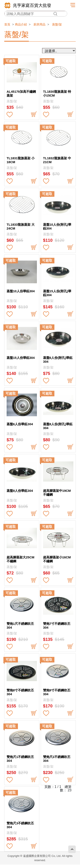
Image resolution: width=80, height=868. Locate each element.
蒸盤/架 (57, 24)
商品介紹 (21, 24)
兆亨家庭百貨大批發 (32, 5)
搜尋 (55, 14)
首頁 (7, 24)
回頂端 (72, 849)
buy (34, 115)
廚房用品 (39, 24)
